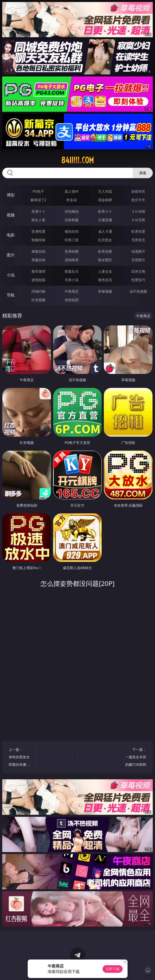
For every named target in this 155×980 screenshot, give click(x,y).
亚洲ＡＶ (38, 211)
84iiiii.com (77, 160)
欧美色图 (105, 251)
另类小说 (72, 280)
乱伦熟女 (105, 240)
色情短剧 (72, 300)
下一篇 (134, 758)
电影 (11, 235)
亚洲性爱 (38, 231)
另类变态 (138, 240)
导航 (11, 295)
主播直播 (105, 220)
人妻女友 (105, 271)
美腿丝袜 (38, 260)
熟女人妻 (38, 220)
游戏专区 (138, 191)
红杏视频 (38, 300)
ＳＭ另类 (138, 220)
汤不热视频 (138, 291)
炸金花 (72, 200)
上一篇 (21, 758)
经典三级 (72, 240)
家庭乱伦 (72, 271)
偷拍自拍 (72, 231)
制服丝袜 (38, 240)
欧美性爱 (138, 231)
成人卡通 (105, 231)
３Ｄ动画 (138, 211)
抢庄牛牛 (138, 200)
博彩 (11, 195)
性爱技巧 (138, 280)
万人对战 (105, 191)
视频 (11, 215)
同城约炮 (38, 291)
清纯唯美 (72, 260)
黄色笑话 (105, 280)
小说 (11, 275)
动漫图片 (138, 251)
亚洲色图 (72, 251)
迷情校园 (38, 280)
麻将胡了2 (38, 200)
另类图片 (138, 260)
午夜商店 (72, 291)
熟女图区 (105, 260)
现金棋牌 (105, 200)
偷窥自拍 (38, 251)
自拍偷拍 (72, 211)
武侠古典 (138, 271)
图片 (11, 255)
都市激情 (38, 271)
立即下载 (113, 969)
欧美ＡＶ (105, 211)
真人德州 (72, 191)
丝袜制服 (72, 220)
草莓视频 (105, 291)
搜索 (143, 173)
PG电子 (38, 191)
